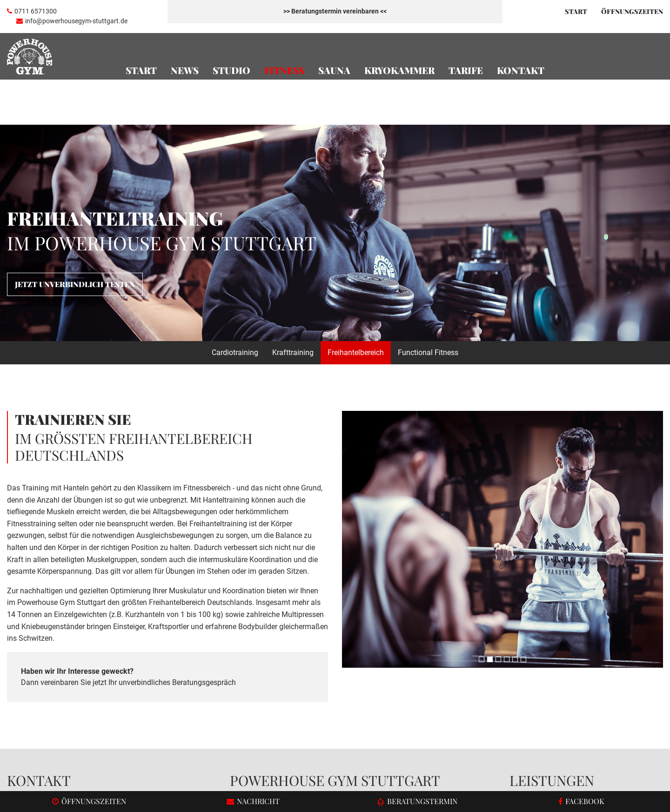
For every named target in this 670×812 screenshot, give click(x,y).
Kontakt (521, 70)
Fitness (284, 70)
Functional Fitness (428, 228)
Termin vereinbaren (335, 722)
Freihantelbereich (356, 228)
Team (519, 674)
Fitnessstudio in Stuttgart (387, 674)
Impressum (647, 774)
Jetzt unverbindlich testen (75, 159)
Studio (231, 70)
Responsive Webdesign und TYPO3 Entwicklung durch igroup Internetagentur (118, 773)
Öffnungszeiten (535, 685)
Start (576, 11)
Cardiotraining (235, 228)
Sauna (334, 70)
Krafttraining (293, 228)
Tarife (466, 70)
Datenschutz (607, 774)
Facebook (34, 709)
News (185, 70)
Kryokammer (399, 70)
